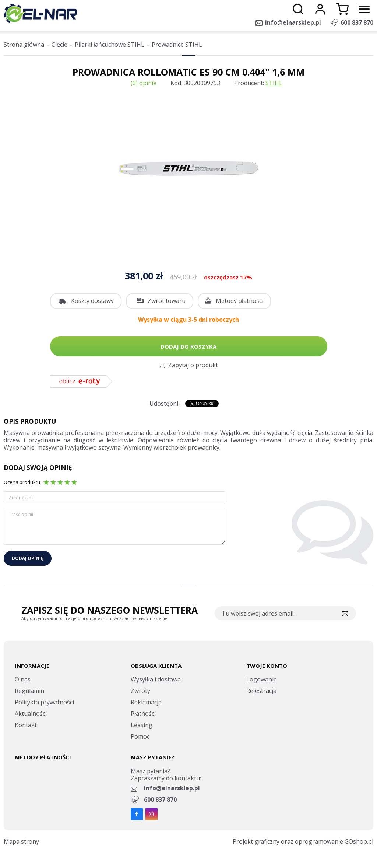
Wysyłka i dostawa (156, 679)
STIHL (274, 83)
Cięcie (59, 45)
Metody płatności (239, 301)
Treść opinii (21, 514)
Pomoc (140, 736)
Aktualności (31, 714)
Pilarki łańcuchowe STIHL (110, 45)
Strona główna (24, 45)
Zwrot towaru (167, 301)
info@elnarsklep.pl (293, 22)
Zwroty (140, 691)
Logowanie (262, 679)
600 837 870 (357, 22)
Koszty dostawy (92, 301)
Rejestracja (261, 691)
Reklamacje (146, 702)
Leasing (142, 725)
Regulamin (29, 691)
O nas (23, 679)
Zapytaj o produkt (193, 365)
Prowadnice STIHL (177, 45)
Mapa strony (21, 841)
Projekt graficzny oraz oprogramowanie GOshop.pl (303, 841)
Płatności (143, 714)
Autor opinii (21, 498)
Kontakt (26, 725)
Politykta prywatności (44, 702)
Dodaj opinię (28, 558)
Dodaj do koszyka (188, 346)
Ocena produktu (22, 482)
